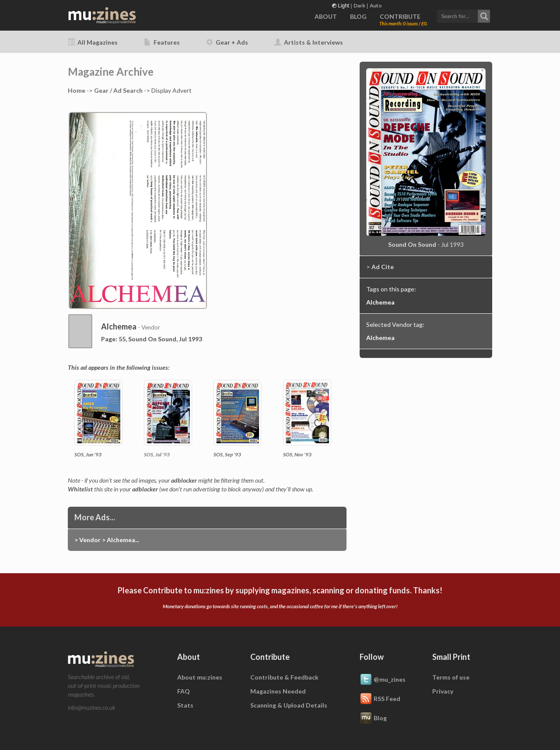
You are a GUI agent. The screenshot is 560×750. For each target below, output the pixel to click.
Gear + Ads (227, 42)
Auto (376, 5)
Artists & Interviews (309, 42)
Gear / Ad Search (118, 90)
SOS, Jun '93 (88, 454)
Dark (359, 5)
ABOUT (326, 16)
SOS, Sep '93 (227, 454)
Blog (373, 718)
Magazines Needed (278, 691)
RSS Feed (380, 699)
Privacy (443, 691)
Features (162, 42)
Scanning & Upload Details (289, 705)
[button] (463, 15)
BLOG (358, 16)
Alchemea (380, 302)
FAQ (184, 691)
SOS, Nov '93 (297, 454)
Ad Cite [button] (383, 267)
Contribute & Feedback (284, 677)
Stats (185, 705)
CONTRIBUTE (400, 16)
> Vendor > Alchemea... (107, 540)
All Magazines (93, 42)
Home (77, 90)
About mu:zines (200, 677)
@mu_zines (383, 680)
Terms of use (451, 677)
